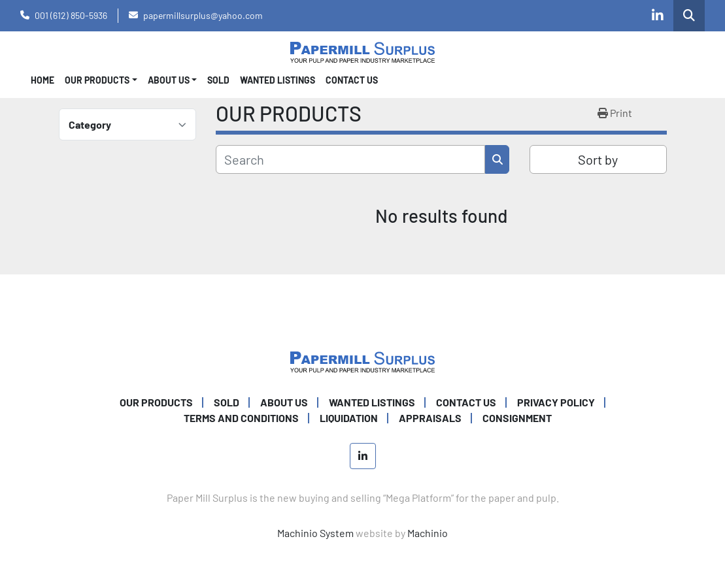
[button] (101, 80)
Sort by (598, 159)
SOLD (218, 80)
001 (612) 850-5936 (71, 15)
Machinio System (315, 533)
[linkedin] (658, 16)
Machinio (428, 533)
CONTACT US (352, 80)
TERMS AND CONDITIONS (241, 418)
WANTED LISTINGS (278, 80)
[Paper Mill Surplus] (362, 360)
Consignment (517, 418)
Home (42, 80)
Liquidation (349, 418)
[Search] (351, 159)
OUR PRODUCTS (97, 80)
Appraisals (430, 418)
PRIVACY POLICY (556, 402)
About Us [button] (169, 80)
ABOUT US (284, 402)
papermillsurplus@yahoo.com (203, 15)
